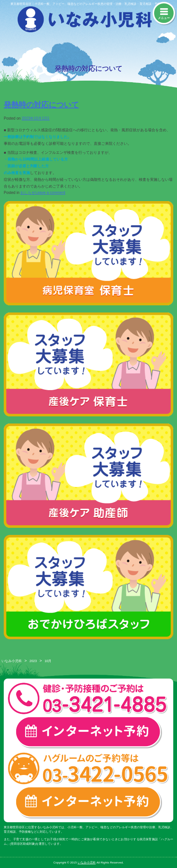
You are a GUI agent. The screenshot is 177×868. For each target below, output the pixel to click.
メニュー (164, 18)
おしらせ (28, 193)
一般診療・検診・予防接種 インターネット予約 (88, 732)
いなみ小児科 (12, 661)
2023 (33, 661)
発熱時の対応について (41, 105)
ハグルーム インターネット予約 (88, 802)
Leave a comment (50, 193)
